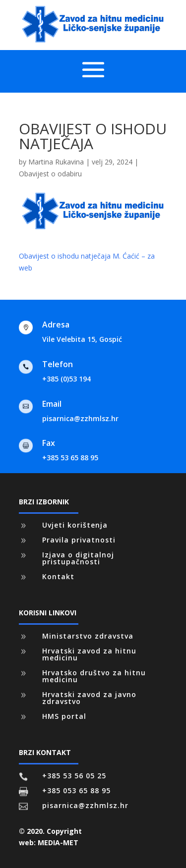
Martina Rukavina (56, 162)
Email (52, 404)
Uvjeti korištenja (75, 525)
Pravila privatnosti (79, 540)
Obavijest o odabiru (50, 174)
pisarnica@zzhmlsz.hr (80, 418)
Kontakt (58, 576)
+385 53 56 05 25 (74, 776)
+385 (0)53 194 (66, 379)
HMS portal (64, 716)
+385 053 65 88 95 (76, 790)
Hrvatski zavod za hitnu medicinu (89, 654)
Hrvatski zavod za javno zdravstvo (89, 698)
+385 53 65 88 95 (70, 458)
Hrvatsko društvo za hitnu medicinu (94, 676)
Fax (49, 443)
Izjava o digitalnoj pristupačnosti (78, 558)
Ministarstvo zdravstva (88, 636)
